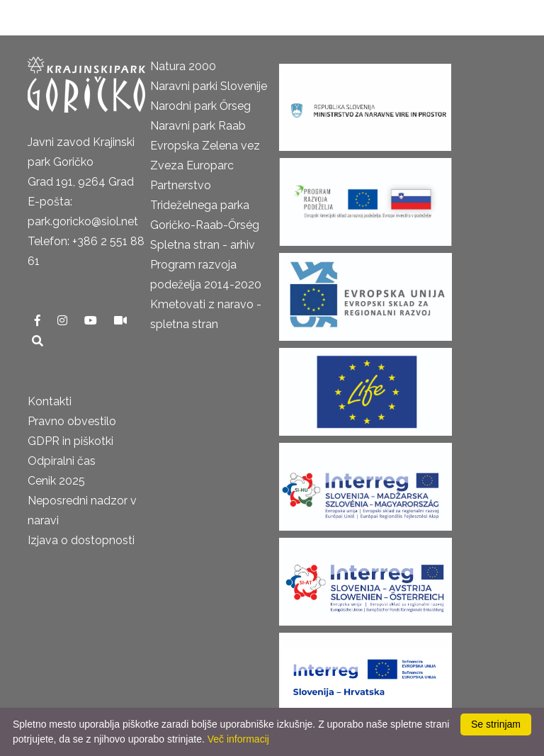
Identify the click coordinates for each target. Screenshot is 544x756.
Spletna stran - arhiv (203, 245)
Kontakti (50, 401)
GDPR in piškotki (70, 441)
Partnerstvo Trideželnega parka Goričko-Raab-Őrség (205, 205)
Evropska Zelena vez (205, 146)
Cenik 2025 (56, 481)
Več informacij (238, 739)
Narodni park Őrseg (200, 106)
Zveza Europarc (192, 165)
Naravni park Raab (198, 126)
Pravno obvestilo (72, 421)
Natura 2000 (183, 66)
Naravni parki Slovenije (209, 86)
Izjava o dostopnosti (81, 540)
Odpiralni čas (62, 461)
